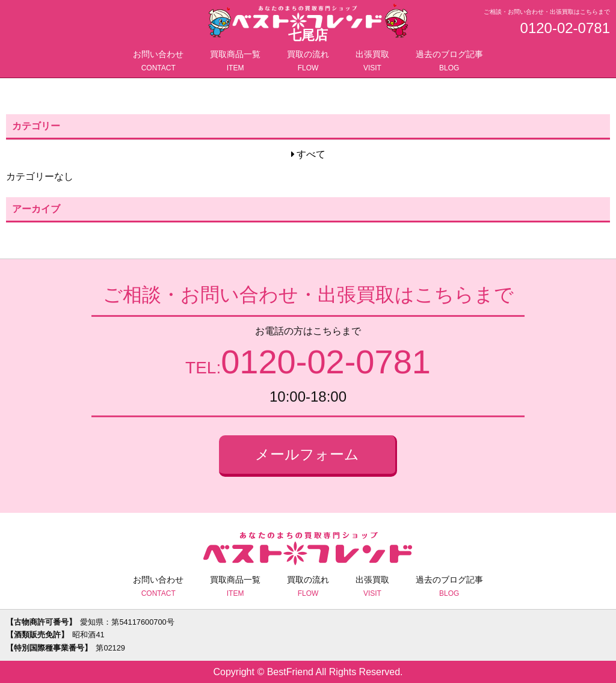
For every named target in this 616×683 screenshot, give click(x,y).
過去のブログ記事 (449, 62)
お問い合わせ (158, 62)
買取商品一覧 (235, 62)
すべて (311, 154)
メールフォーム (307, 454)
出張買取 (372, 62)
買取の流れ (308, 62)
